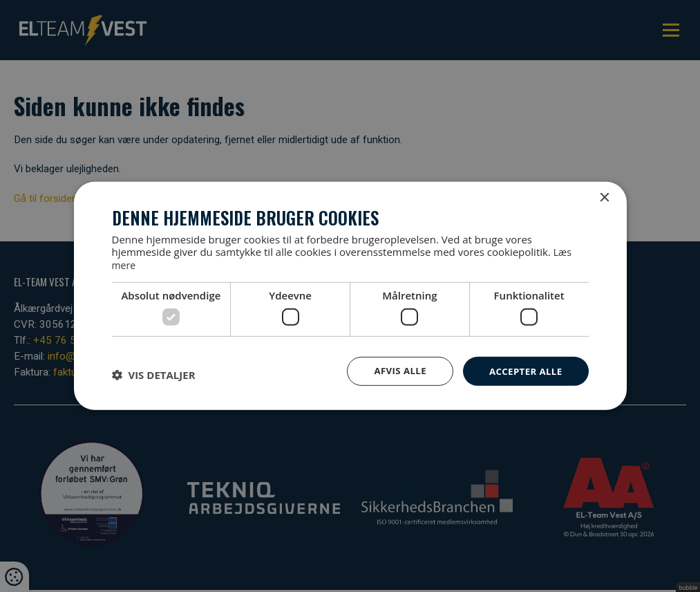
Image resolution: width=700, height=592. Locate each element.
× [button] (604, 198)
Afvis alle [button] (395, 370)
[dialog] (350, 296)
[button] (154, 374)
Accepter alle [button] (523, 370)
